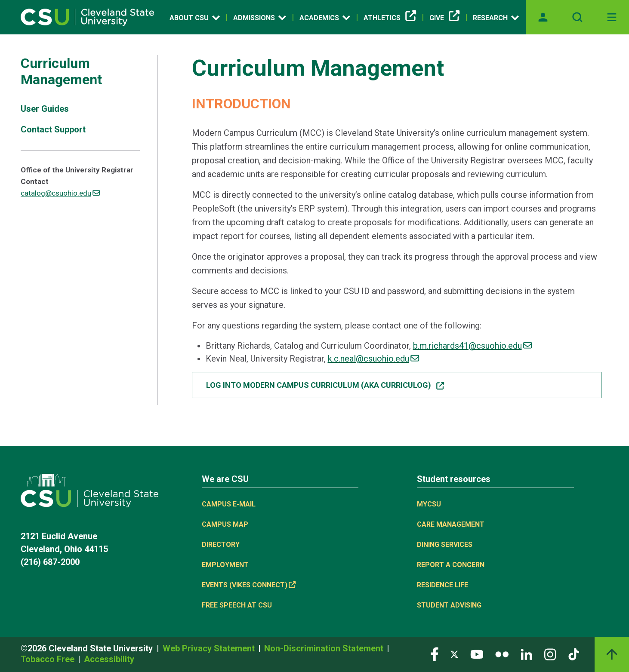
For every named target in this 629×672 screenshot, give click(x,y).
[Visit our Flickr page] (502, 654)
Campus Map (225, 524)
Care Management (451, 524)
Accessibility (109, 659)
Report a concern (451, 565)
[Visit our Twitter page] (454, 654)
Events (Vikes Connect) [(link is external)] (249, 585)
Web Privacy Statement (210, 648)
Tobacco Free (49, 659)
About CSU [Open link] (195, 18)
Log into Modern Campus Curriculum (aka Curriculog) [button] (325, 385)
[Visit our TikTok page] (574, 654)
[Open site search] (577, 17)
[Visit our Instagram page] (550, 654)
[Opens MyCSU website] (543, 17)
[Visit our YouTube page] (477, 654)
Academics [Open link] (325, 18)
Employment (225, 565)
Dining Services (445, 545)
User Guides (45, 109)
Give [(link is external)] (444, 18)
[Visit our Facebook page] (435, 654)
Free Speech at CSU (237, 605)
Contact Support (53, 129)
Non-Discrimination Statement (325, 648)
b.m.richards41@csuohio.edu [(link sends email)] (472, 346)
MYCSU (429, 504)
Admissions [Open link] (260, 18)
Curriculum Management (61, 71)
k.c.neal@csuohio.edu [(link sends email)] (373, 359)
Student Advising (449, 605)
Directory (221, 545)
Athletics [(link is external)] (390, 18)
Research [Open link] (496, 18)
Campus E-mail (229, 504)
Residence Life (442, 585)
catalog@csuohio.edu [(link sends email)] (60, 193)
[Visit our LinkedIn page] (526, 654)
